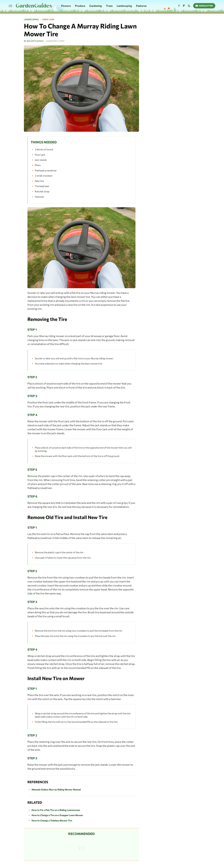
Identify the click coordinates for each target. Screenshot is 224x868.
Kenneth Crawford (35, 41)
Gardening (96, 6)
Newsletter (204, 6)
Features (141, 6)
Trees (109, 6)
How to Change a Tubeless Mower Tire (52, 820)
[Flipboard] (184, 6)
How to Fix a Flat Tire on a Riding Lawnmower (56, 810)
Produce (80, 6)
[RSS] (189, 6)
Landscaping (124, 6)
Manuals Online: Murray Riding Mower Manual (56, 789)
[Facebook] (179, 6)
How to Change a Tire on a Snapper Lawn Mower (57, 815)
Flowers (66, 6)
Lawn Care (48, 19)
